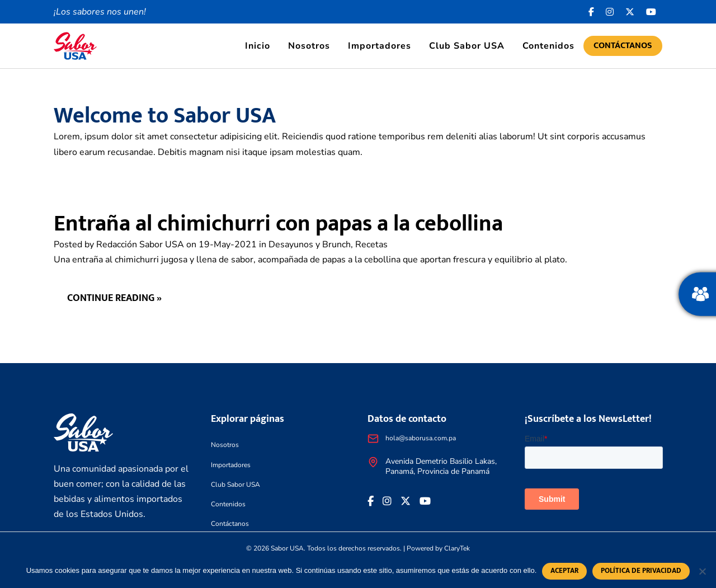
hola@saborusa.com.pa (421, 438)
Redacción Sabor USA (140, 244)
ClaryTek (457, 548)
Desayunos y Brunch (310, 244)
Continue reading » (114, 298)
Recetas (371, 244)
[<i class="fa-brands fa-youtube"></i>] (651, 12)
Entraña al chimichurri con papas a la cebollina (278, 224)
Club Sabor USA (467, 46)
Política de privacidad (641, 571)
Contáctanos (623, 46)
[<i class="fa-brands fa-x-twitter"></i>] (630, 12)
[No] (702, 571)
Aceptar (564, 571)
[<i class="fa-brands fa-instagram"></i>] (610, 12)
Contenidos (548, 46)
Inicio (258, 46)
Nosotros (309, 46)
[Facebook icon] (592, 12)
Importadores (380, 46)
